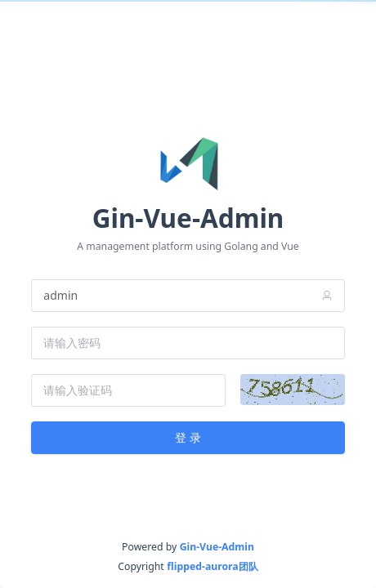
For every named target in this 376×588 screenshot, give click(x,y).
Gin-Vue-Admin (217, 547)
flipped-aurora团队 (212, 566)
